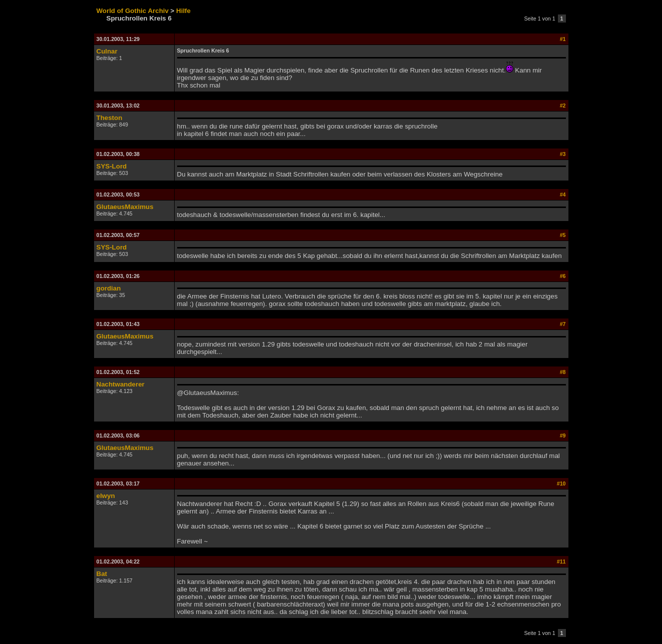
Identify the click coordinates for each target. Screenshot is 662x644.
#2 (563, 105)
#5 (563, 235)
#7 (563, 324)
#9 (563, 435)
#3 (563, 154)
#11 (561, 561)
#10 (561, 483)
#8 (563, 372)
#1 (563, 39)
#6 (563, 276)
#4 (563, 194)
